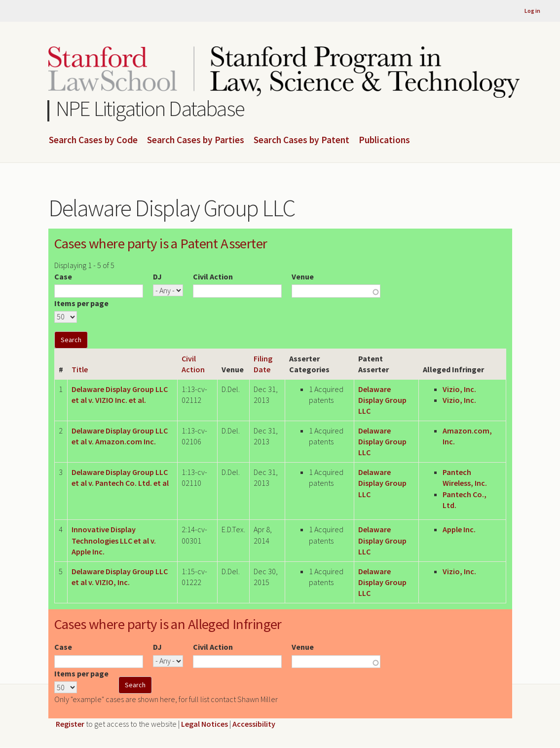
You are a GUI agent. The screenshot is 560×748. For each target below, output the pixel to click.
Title (80, 369)
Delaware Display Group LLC (382, 400)
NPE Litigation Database (150, 108)
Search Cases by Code (93, 140)
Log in (532, 11)
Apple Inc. (459, 529)
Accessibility (254, 724)
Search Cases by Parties (196, 140)
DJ (157, 276)
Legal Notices (205, 724)
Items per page (81, 303)
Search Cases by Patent (301, 140)
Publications (384, 140)
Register (70, 724)
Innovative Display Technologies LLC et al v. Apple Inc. (114, 540)
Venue (303, 276)
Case (63, 276)
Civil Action (213, 276)
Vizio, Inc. (459, 389)
